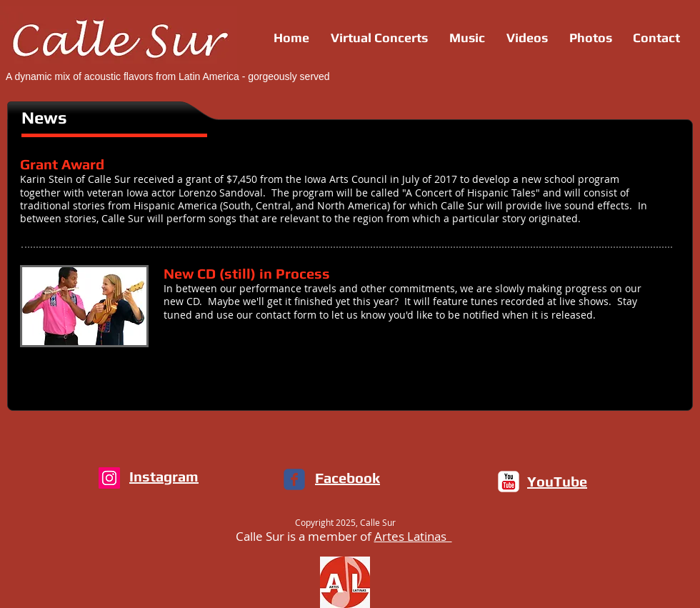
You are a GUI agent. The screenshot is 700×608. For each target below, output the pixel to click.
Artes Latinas (413, 536)
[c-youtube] (509, 482)
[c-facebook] (294, 479)
